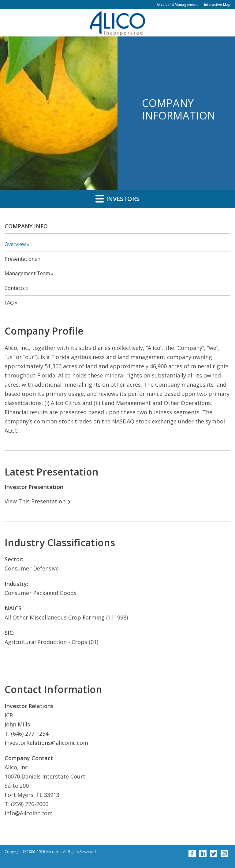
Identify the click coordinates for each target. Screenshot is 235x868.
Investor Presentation (34, 487)
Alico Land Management (177, 4)
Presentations (21, 259)
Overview (15, 244)
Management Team (27, 273)
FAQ (9, 303)
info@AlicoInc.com (29, 813)
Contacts (15, 288)
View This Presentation (35, 501)
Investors (117, 199)
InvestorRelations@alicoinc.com (46, 743)
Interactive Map (217, 4)
